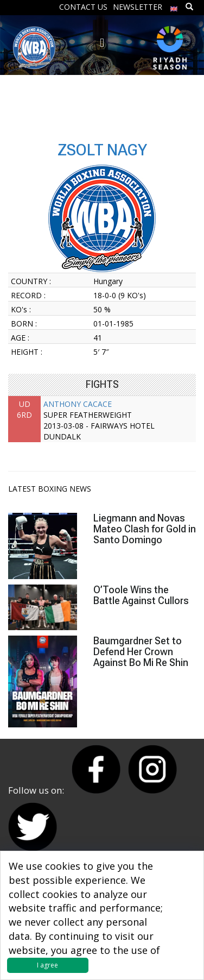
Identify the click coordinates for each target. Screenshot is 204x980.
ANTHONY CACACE (78, 404)
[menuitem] (174, 6)
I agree (47, 965)
